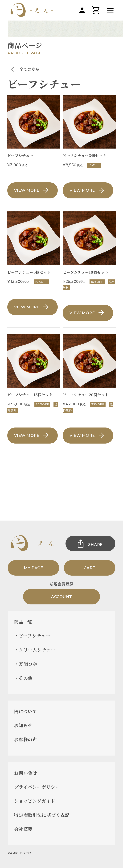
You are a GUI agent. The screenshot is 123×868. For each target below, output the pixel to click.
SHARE (95, 545)
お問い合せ (26, 773)
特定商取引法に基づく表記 (42, 815)
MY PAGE (33, 568)
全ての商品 (29, 69)
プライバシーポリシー (37, 787)
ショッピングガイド (35, 801)
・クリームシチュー (35, 650)
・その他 (23, 678)
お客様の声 (26, 739)
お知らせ (23, 725)
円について (26, 711)
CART (90, 568)
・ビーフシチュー (32, 636)
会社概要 (23, 829)
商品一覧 (23, 622)
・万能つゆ (26, 664)
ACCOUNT (61, 597)
